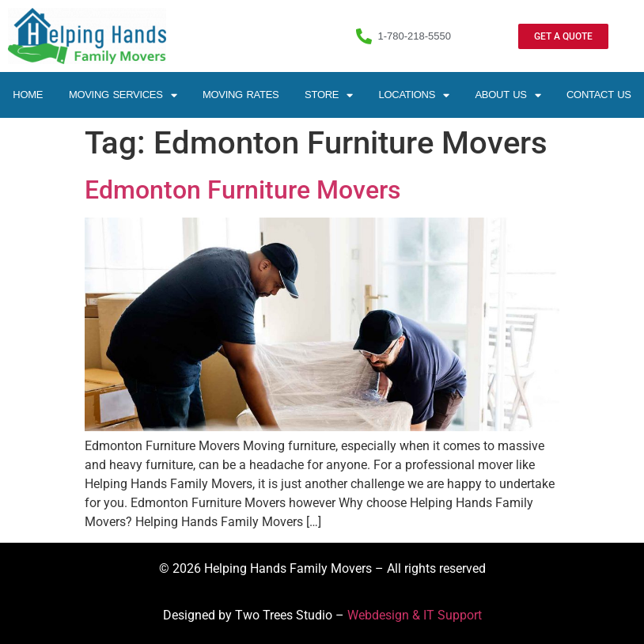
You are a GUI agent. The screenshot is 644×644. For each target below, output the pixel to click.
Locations (414, 95)
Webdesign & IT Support (415, 615)
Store (329, 95)
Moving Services (123, 95)
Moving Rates (241, 95)
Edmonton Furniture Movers (242, 190)
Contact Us (599, 95)
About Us (508, 95)
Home (28, 95)
